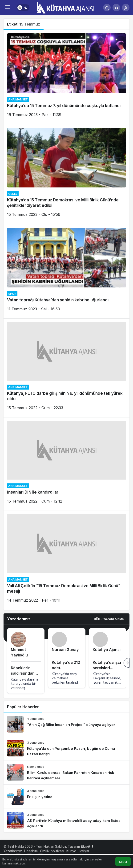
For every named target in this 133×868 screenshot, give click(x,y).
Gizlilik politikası (52, 851)
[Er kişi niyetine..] (66, 796)
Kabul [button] (123, 862)
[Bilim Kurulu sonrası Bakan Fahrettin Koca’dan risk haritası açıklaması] (66, 772)
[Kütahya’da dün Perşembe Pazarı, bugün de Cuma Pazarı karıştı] (66, 748)
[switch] (23, 8)
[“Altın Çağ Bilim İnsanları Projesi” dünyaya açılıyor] (66, 724)
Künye (71, 851)
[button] (116, 8)
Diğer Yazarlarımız (109, 619)
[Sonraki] (127, 663)
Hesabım (31, 851)
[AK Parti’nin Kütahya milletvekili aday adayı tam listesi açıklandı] (66, 820)
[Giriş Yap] (126, 8)
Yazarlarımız (13, 851)
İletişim (84, 851)
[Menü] (7, 8)
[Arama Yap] (107, 8)
